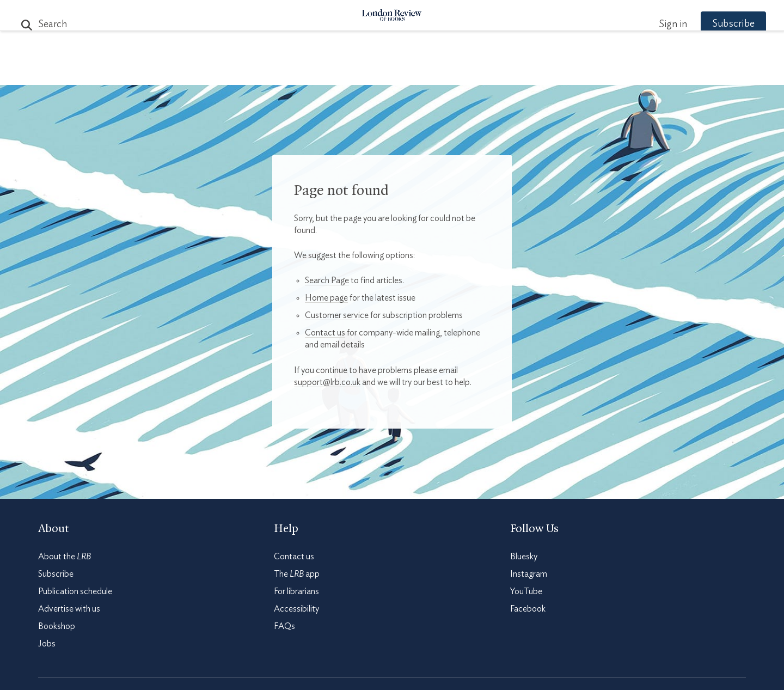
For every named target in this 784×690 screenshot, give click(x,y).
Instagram (529, 574)
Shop (519, 72)
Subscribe (713, 24)
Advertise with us (69, 609)
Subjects (260, 72)
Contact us (325, 333)
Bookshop (57, 626)
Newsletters (581, 72)
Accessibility (296, 609)
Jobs (47, 644)
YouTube (526, 591)
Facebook (528, 609)
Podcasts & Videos (390, 72)
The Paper (195, 72)
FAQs (284, 626)
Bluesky (524, 557)
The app (297, 574)
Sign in (653, 25)
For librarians (296, 591)
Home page (326, 298)
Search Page (327, 280)
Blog (311, 72)
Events (473, 72)
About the (65, 557)
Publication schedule (75, 591)
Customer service (337, 315)
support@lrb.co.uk (327, 382)
